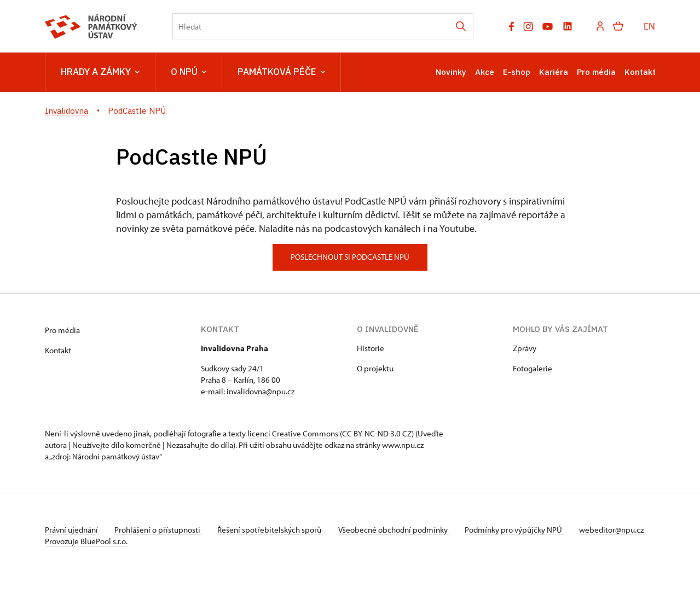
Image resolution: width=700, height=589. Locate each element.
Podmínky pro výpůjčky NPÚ (523, 530)
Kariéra (554, 72)
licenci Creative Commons (293, 433)
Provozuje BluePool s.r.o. (86, 553)
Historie (371, 348)
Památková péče (281, 72)
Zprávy (525, 348)
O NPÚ (189, 72)
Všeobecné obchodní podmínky (401, 530)
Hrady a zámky (100, 72)
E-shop (517, 72)
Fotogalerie (533, 368)
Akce (485, 72)
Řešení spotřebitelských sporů (275, 530)
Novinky (451, 72)
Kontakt (640, 72)
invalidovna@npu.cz (261, 391)
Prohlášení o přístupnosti (161, 530)
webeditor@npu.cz (77, 541)
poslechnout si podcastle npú (350, 257)
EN (649, 26)
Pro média (596, 72)
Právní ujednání (72, 530)
